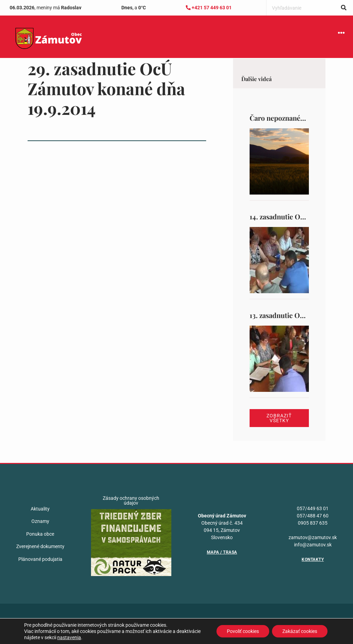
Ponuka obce (40, 534)
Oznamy (40, 521)
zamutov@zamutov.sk (313, 537)
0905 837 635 (313, 523)
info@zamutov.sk (313, 545)
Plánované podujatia (40, 559)
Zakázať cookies (300, 631)
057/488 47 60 (313, 516)
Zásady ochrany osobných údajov (131, 501)
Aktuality (40, 509)
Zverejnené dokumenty (40, 546)
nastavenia (69, 637)
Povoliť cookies (243, 631)
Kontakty (313, 559)
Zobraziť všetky (279, 418)
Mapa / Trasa (222, 552)
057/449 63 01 (313, 508)
